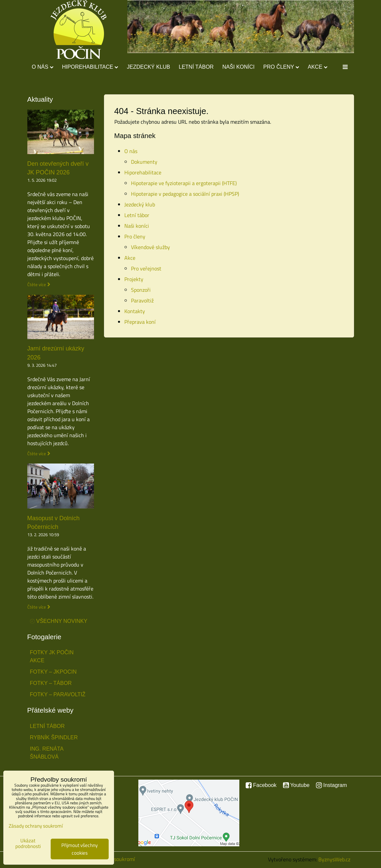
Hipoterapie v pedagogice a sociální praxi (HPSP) (185, 194)
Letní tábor (196, 67)
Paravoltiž (142, 300)
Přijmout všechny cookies (79, 849)
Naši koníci (238, 67)
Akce (317, 67)
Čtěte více (37, 285)
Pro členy (281, 67)
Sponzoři (141, 290)
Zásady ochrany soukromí (36, 826)
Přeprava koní (140, 322)
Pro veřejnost (146, 268)
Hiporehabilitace (90, 67)
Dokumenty (144, 162)
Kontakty (135, 311)
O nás (42, 67)
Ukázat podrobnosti (28, 843)
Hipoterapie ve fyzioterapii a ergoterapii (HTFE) (184, 183)
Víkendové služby (150, 247)
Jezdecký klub (148, 67)
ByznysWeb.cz (334, 859)
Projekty (134, 279)
